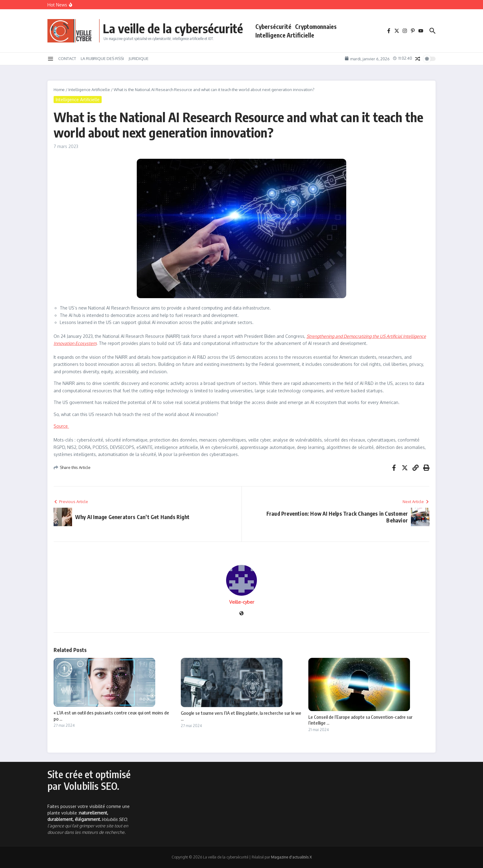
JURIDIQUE (138, 58)
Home (59, 90)
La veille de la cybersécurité (173, 28)
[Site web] (241, 614)
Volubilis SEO (114, 819)
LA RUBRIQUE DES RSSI (102, 58)
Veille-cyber (242, 602)
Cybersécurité (273, 26)
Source (61, 426)
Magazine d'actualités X (291, 857)
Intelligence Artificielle (285, 35)
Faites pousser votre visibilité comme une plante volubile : (89, 813)
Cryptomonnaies (316, 26)
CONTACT (67, 58)
